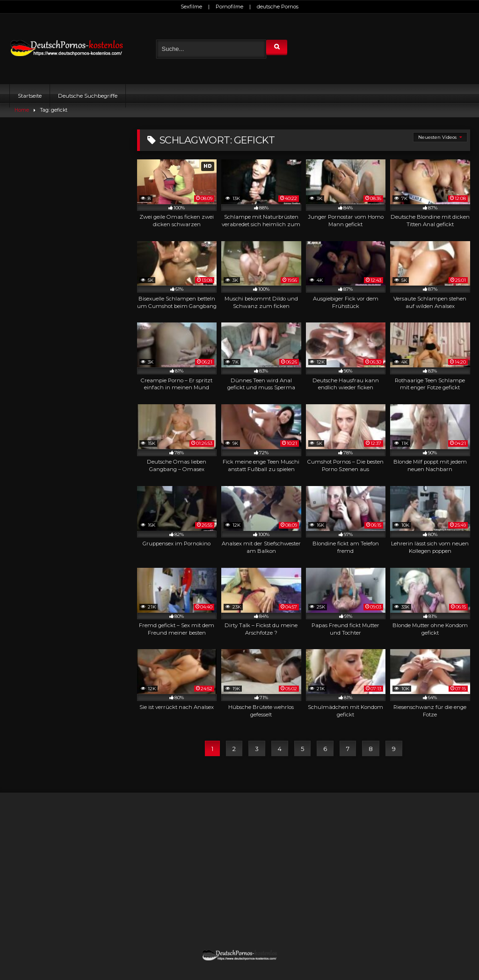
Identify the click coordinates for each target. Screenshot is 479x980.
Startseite (30, 96)
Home (22, 110)
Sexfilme (191, 7)
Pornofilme (229, 7)
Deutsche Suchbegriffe (88, 96)
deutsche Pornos (278, 7)
